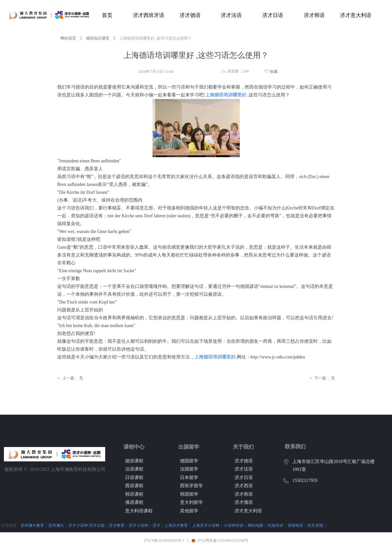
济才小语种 (139, 525)
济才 (156, 525)
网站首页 (68, 38)
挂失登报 (315, 525)
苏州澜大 (56, 525)
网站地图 (255, 525)
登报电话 (295, 525)
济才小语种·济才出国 (86, 525)
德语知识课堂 (98, 38)
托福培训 (275, 525)
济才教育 (117, 525)
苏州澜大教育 (32, 525)
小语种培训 (234, 525)
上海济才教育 (176, 525)
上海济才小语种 (206, 525)
